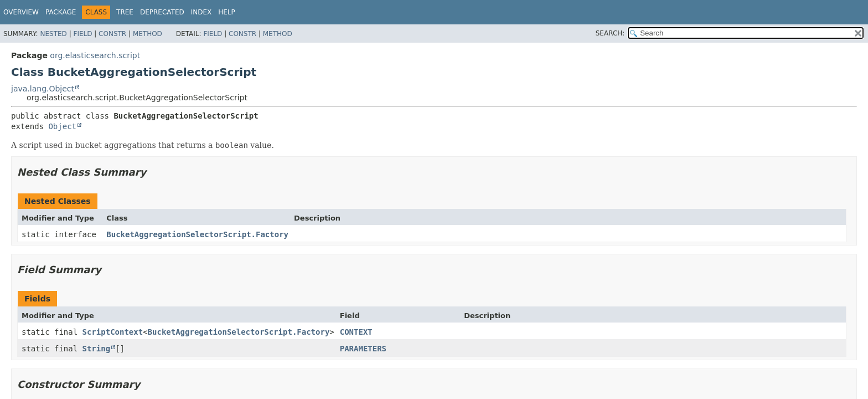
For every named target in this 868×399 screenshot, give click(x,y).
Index (201, 12)
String (97, 349)
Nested (53, 34)
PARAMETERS (363, 349)
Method (148, 34)
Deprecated (162, 12)
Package (61, 12)
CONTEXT (356, 332)
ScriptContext (113, 332)
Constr (112, 34)
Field (82, 34)
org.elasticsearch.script (95, 55)
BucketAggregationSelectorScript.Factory (197, 234)
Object (62, 126)
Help (227, 12)
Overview (21, 12)
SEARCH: (610, 33)
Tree (125, 12)
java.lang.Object (43, 89)
